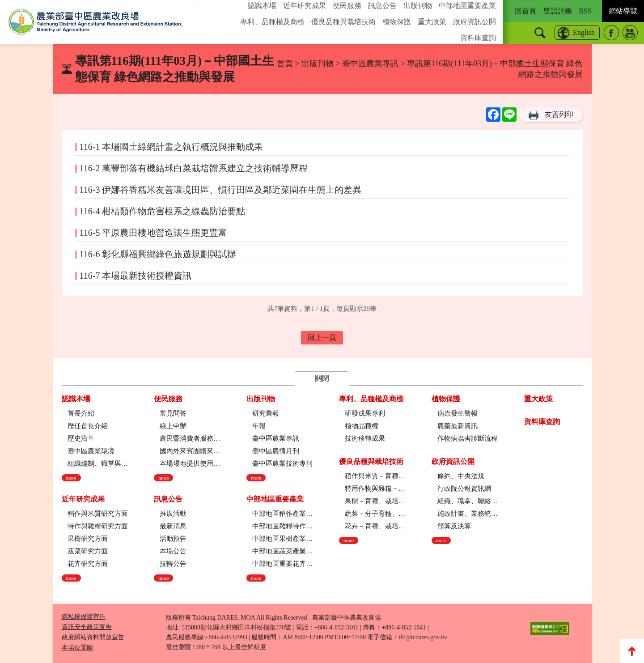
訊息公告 (382, 6)
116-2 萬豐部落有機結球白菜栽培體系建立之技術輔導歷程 (194, 168)
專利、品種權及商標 (272, 22)
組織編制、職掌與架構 (98, 463)
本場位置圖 (77, 648)
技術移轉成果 (365, 438)
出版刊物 (418, 6)
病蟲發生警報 (458, 413)
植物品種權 (362, 426)
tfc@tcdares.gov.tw (423, 637)
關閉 (322, 378)
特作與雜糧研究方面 (98, 526)
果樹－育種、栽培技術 (375, 501)
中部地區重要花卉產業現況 (282, 564)
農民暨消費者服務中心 (190, 438)
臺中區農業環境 (91, 451)
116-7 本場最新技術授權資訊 (136, 276)
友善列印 (559, 114)
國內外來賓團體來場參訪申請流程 (190, 451)
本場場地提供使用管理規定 (190, 463)
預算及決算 (454, 526)
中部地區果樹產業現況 (282, 539)
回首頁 (525, 11)
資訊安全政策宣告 (87, 627)
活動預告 (173, 539)
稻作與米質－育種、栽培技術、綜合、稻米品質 (375, 476)
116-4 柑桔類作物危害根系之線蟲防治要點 (163, 211)
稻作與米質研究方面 (98, 514)
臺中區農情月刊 (276, 451)
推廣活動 (173, 514)
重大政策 (432, 22)
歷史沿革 (81, 438)
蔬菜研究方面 (88, 551)
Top (632, 651)
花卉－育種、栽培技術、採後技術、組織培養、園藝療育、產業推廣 (375, 526)
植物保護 (397, 22)
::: (194, 5)
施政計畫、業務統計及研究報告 (468, 514)
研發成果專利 (365, 413)
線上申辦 (173, 426)
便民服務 (347, 6)
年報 (259, 426)
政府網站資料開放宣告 (93, 637)
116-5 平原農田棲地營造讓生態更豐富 (154, 233)
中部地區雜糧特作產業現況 (282, 526)
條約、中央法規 (461, 476)
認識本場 (262, 6)
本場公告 (173, 551)
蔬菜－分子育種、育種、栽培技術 (375, 514)
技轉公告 (173, 564)
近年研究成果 (305, 6)
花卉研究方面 (88, 564)
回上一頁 (322, 338)
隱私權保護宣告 (84, 617)
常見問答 (173, 413)
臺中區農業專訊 (371, 64)
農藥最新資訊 (458, 426)
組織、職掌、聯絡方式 (468, 501)
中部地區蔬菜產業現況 (282, 551)
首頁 (285, 64)
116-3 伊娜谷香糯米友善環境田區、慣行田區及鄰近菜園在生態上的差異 (221, 190)
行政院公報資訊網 (464, 489)
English (584, 32)
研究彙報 (266, 413)
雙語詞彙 (558, 11)
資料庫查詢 (478, 38)
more (71, 478)
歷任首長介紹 (88, 426)
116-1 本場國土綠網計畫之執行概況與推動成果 (172, 147)
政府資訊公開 (475, 22)
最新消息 (173, 526)
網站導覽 (623, 11)
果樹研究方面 (88, 539)
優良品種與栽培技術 (343, 22)
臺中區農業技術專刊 (282, 463)
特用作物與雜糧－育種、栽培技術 (375, 489)
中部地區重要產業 (467, 6)
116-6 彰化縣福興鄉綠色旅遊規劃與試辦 (158, 254)
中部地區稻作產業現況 (282, 514)
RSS (585, 11)
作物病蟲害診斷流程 (468, 438)
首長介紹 (81, 413)
